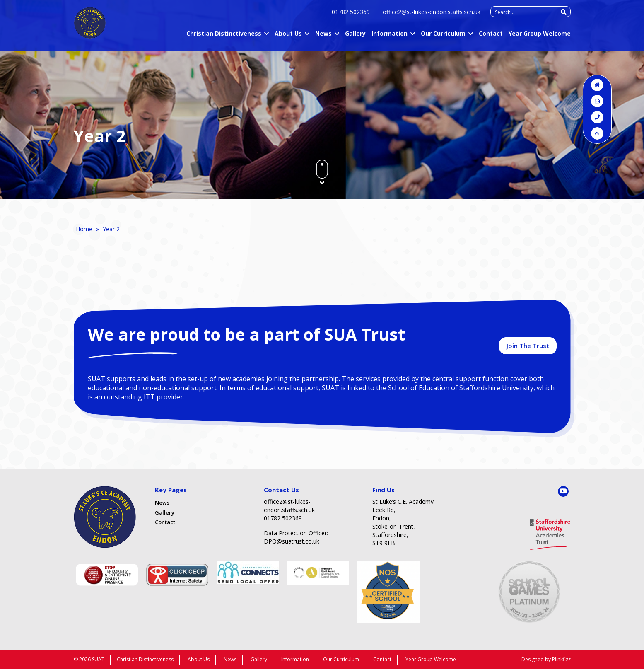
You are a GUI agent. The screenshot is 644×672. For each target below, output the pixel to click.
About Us (288, 38)
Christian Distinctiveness (224, 38)
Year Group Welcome (540, 38)
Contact (491, 38)
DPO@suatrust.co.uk (292, 545)
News (323, 38)
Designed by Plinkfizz (546, 663)
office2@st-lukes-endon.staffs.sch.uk (432, 16)
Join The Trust (528, 348)
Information (390, 38)
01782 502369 (351, 16)
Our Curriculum (443, 38)
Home (84, 229)
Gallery (355, 38)
